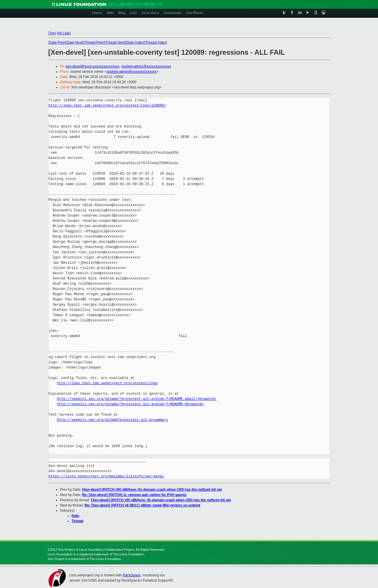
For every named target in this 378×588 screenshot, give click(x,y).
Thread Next (115, 42)
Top (52, 33)
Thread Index (156, 42)
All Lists (64, 33)
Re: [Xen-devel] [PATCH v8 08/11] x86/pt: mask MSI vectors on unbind (142, 505)
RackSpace (132, 575)
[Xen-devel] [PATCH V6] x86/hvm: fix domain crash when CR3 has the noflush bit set (152, 490)
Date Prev (57, 42)
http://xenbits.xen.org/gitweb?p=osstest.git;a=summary (112, 420)
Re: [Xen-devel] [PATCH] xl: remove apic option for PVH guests (134, 495)
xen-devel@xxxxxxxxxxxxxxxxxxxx (92, 66)
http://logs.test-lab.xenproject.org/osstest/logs (107, 383)
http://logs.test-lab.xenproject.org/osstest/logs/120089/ (107, 106)
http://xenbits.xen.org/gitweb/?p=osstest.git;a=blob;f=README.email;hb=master (137, 399)
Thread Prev (94, 42)
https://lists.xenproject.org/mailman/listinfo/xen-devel (106, 476)
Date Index (135, 42)
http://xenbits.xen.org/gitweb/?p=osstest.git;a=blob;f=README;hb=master (130, 404)
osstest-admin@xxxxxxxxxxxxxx (146, 66)
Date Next (74, 42)
